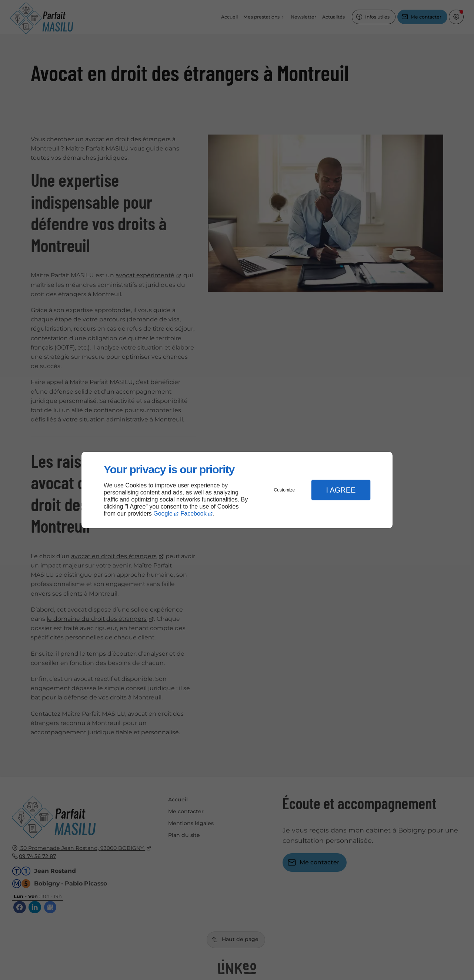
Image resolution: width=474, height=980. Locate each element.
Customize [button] (285, 490)
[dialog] (237, 490)
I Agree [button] (341, 490)
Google (163, 514)
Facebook (194, 514)
